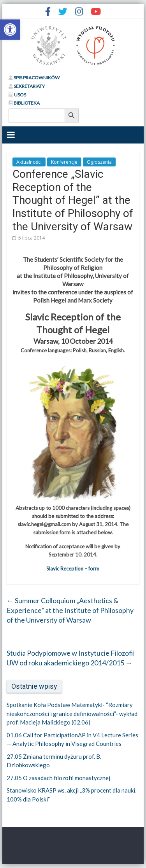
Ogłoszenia (99, 162)
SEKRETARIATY (27, 86)
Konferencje (64, 162)
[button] (10, 30)
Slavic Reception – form (73, 569)
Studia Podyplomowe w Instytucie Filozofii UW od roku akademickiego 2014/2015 (71, 658)
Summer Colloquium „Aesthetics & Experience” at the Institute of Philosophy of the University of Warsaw (70, 610)
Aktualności (29, 162)
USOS (17, 95)
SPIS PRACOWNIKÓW (34, 78)
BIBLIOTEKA (24, 103)
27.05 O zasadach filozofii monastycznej (58, 778)
